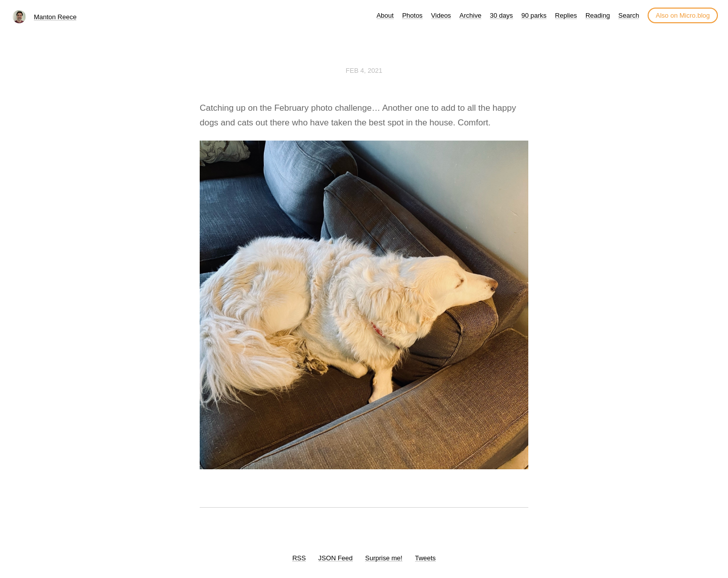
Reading (598, 15)
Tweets (425, 558)
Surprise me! (384, 558)
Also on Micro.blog (683, 15)
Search (629, 15)
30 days (502, 15)
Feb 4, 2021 (364, 71)
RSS (299, 558)
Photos (412, 15)
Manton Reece (55, 17)
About (385, 15)
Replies (566, 15)
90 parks (534, 15)
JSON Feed (336, 558)
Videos (441, 15)
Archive (470, 15)
